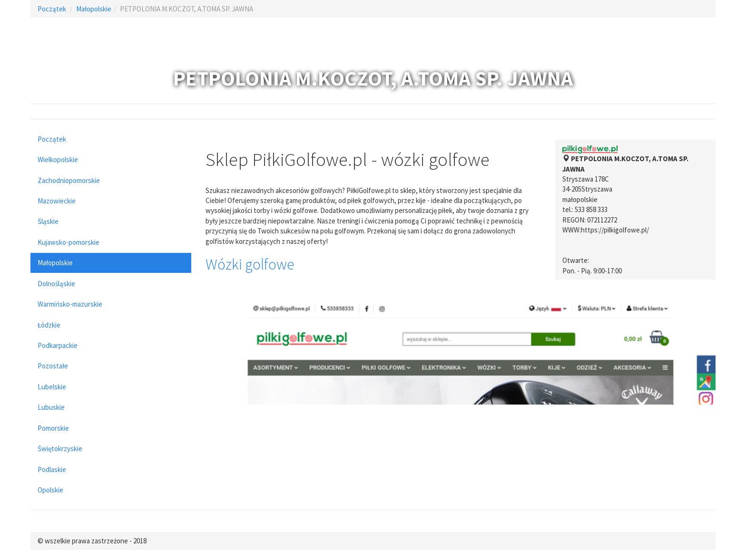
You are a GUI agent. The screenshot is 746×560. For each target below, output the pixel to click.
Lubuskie (51, 407)
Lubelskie (52, 387)
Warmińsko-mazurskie (70, 304)
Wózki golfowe (250, 264)
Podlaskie (52, 469)
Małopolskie (94, 9)
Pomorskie (53, 428)
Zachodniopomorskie (69, 180)
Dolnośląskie (56, 284)
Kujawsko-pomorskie (69, 242)
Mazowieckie (57, 201)
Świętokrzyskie (60, 449)
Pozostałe (53, 366)
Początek (52, 9)
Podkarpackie (58, 345)
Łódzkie (49, 325)
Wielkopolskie (58, 159)
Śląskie (48, 221)
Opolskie (50, 490)
